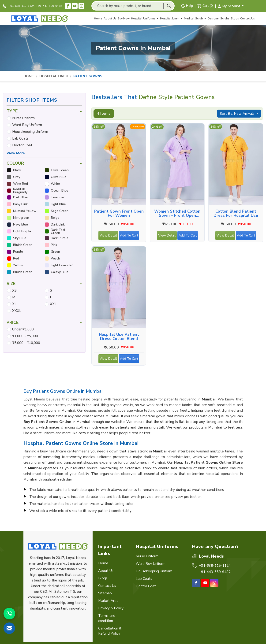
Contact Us (247, 19)
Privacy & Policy (111, 608)
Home (98, 19)
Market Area (108, 601)
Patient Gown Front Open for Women (119, 214)
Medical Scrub (195, 19)
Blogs (235, 19)
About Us (110, 19)
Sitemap (105, 593)
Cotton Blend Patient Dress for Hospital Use (236, 214)
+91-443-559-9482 (49, 6)
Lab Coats (20, 138)
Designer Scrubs (219, 19)
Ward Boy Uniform (27, 125)
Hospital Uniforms (145, 19)
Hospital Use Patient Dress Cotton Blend (119, 337)
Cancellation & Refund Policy (110, 631)
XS (14, 290)
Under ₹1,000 (23, 329)
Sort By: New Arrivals (238, 114)
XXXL (17, 311)
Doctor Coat (22, 145)
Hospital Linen (171, 19)
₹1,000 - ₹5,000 (25, 336)
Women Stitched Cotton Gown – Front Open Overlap (177, 214)
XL (14, 304)
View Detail (108, 237)
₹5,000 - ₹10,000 (26, 343)
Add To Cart (130, 237)
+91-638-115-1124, (19, 6)
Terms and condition (107, 618)
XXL (53, 304)
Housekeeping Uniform (30, 132)
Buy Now (124, 19)
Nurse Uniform (23, 118)
